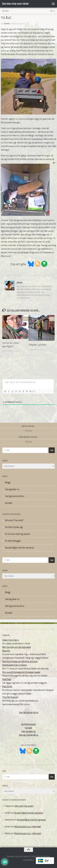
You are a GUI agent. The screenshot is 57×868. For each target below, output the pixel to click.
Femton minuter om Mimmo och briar (20, 661)
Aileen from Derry (11, 640)
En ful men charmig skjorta (17, 534)
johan (7, 24)
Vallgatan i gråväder (38, 345)
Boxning (6, 651)
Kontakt (9, 503)
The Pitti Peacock (10, 697)
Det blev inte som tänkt (15, 4)
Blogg (5, 11)
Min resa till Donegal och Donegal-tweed (21, 672)
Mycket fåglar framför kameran (19, 548)
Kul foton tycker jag (14, 527)
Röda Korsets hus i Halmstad (27, 827)
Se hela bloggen (29, 724)
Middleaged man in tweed (14, 665)
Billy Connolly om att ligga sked (16, 647)
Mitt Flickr (7, 679)
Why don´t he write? (14, 520)
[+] (34, 391)
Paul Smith (7, 686)
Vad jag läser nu (12, 489)
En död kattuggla (13, 541)
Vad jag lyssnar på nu (15, 496)
